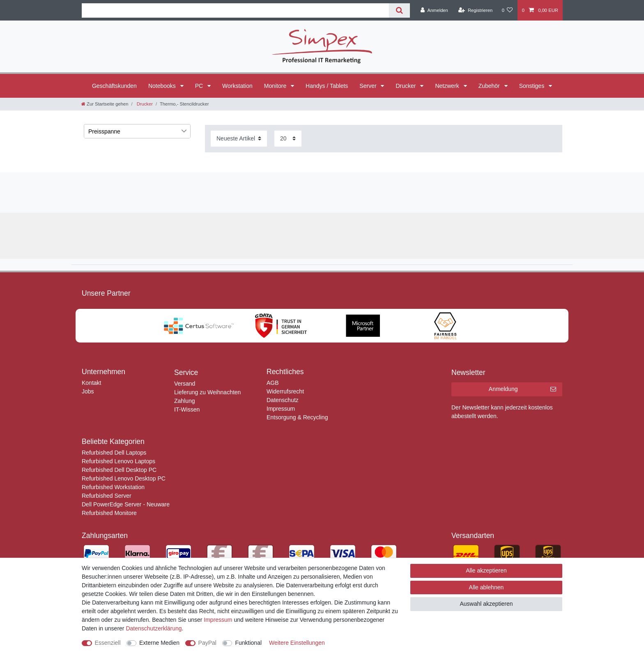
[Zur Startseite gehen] (105, 104)
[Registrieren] (475, 10)
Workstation (237, 86)
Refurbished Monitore (109, 513)
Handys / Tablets (327, 86)
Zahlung (185, 401)
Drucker (406, 86)
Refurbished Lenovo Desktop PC (124, 478)
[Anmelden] (434, 10)
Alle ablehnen (486, 587)
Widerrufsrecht (285, 391)
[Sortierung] (239, 139)
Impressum (281, 409)
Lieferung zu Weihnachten (207, 392)
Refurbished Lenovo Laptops (118, 461)
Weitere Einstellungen (297, 643)
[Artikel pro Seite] (288, 139)
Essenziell (108, 643)
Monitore (276, 86)
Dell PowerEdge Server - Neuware (126, 504)
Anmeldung (522, 389)
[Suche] (399, 10)
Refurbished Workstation (113, 487)
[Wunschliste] (507, 10)
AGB (273, 383)
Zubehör (490, 86)
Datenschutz (283, 400)
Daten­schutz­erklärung (154, 628)
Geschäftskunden (114, 86)
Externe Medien (159, 643)
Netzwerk (448, 86)
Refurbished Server (107, 496)
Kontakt (91, 383)
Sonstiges (532, 86)
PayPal (207, 643)
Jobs (88, 391)
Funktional (248, 643)
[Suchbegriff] (235, 10)
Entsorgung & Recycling (297, 417)
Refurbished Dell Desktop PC (119, 470)
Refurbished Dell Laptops (114, 453)
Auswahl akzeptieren (486, 604)
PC (200, 86)
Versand (185, 384)
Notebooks (163, 86)
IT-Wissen (187, 409)
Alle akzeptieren (486, 570)
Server (369, 86)
